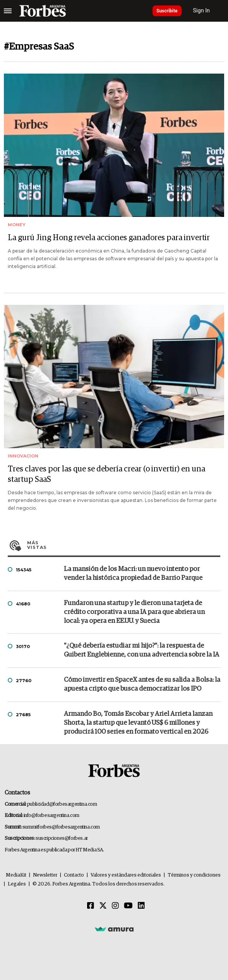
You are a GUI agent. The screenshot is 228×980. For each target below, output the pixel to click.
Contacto (74, 875)
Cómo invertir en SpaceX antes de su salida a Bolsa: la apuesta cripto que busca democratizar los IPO (142, 684)
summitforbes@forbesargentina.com (61, 827)
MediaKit (16, 875)
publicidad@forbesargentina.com (62, 804)
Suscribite (167, 11)
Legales (17, 884)
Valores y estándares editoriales (126, 875)
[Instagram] (115, 906)
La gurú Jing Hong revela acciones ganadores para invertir (109, 238)
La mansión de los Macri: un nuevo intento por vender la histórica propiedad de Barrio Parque (133, 574)
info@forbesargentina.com (51, 816)
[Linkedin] (141, 906)
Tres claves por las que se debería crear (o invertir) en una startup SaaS (106, 474)
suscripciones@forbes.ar (62, 838)
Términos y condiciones (194, 875)
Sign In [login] (202, 11)
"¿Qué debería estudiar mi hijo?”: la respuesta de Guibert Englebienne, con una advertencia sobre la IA (141, 650)
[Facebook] (91, 906)
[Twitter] (103, 906)
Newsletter (45, 875)
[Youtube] (128, 906)
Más (124, 545)
